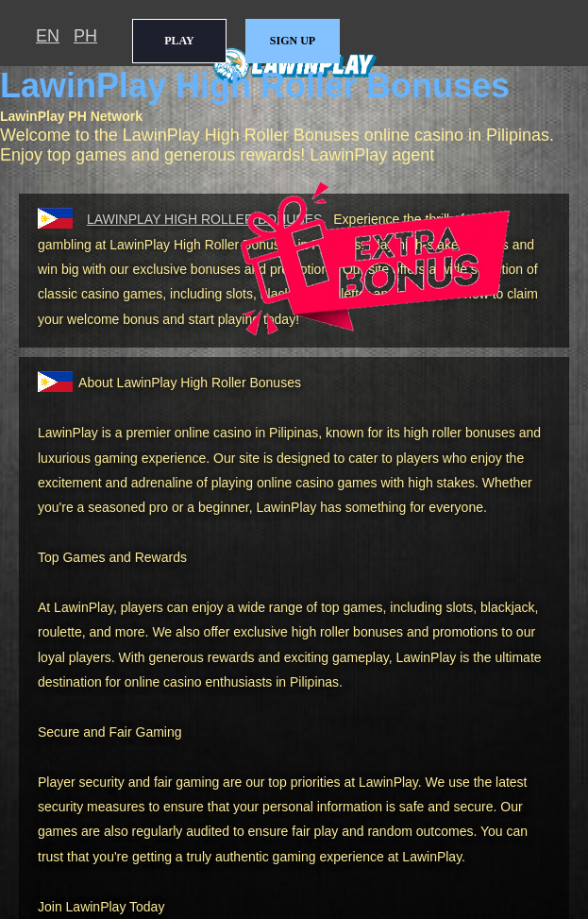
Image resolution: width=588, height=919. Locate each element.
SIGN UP (293, 41)
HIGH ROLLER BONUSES (204, 219)
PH (85, 36)
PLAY (179, 41)
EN (48, 36)
